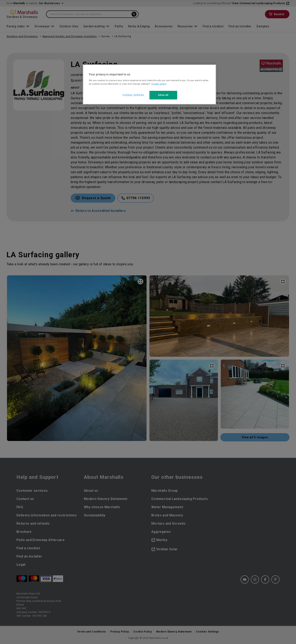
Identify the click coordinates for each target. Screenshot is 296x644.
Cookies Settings (133, 95)
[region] (149, 84)
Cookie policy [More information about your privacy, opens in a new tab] (159, 84)
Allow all (163, 95)
